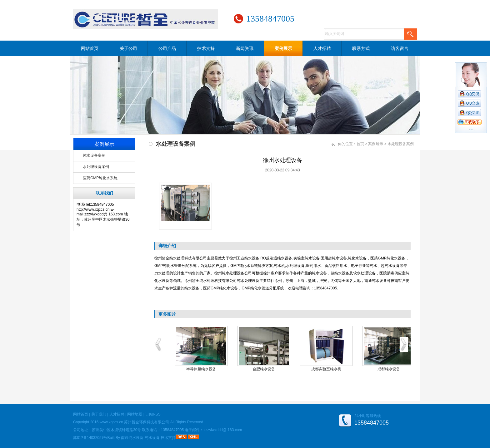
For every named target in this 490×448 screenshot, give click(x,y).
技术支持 (206, 48)
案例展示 (283, 48)
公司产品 (167, 48)
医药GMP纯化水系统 (100, 178)
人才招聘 (322, 48)
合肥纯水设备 (264, 369)
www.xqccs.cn (111, 422)
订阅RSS (153, 414)
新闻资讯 (245, 48)
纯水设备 (152, 438)
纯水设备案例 (94, 155)
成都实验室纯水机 (326, 369)
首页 (360, 144)
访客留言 (400, 48)
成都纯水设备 (389, 369)
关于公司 (128, 48)
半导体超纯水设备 (201, 369)
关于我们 (99, 414)
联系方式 (361, 48)
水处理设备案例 (96, 167)
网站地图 (135, 414)
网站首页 (90, 48)
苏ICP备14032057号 (90, 438)
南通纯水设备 (132, 438)
